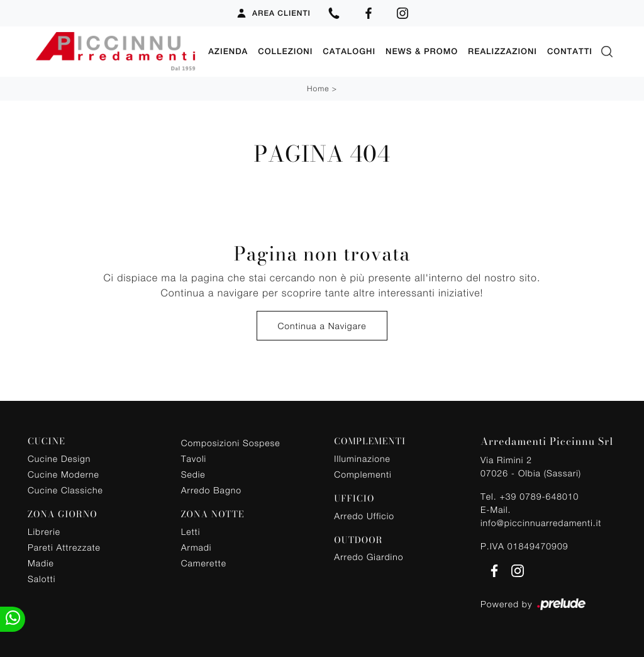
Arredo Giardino (369, 557)
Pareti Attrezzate (64, 547)
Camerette (204, 563)
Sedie (193, 474)
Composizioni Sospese (231, 443)
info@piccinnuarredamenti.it (541, 523)
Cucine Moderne (64, 474)
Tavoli (194, 458)
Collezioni (285, 51)
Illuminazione (362, 458)
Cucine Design (59, 458)
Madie (41, 563)
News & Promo (422, 51)
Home (318, 88)
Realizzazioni (502, 51)
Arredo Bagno (211, 490)
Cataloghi (349, 51)
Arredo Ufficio (364, 516)
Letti (191, 531)
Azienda (228, 51)
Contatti (570, 51)
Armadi (197, 547)
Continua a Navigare (322, 326)
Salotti (42, 579)
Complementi (363, 474)
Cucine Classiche (65, 490)
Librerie (44, 531)
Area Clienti (273, 13)
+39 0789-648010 (539, 496)
